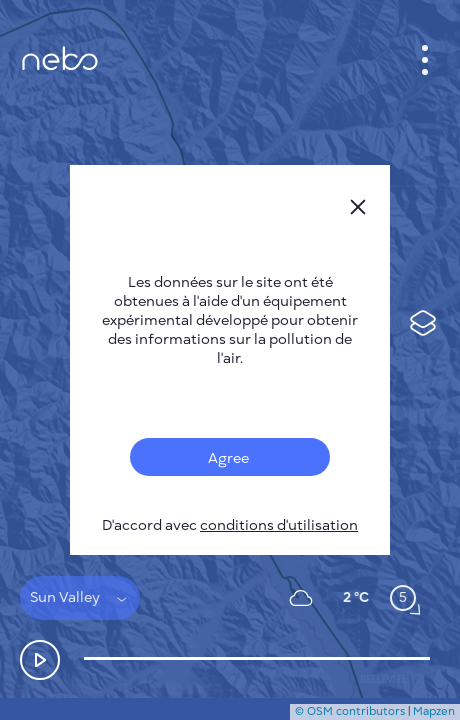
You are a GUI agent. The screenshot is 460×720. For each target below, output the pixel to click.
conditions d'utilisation (279, 525)
